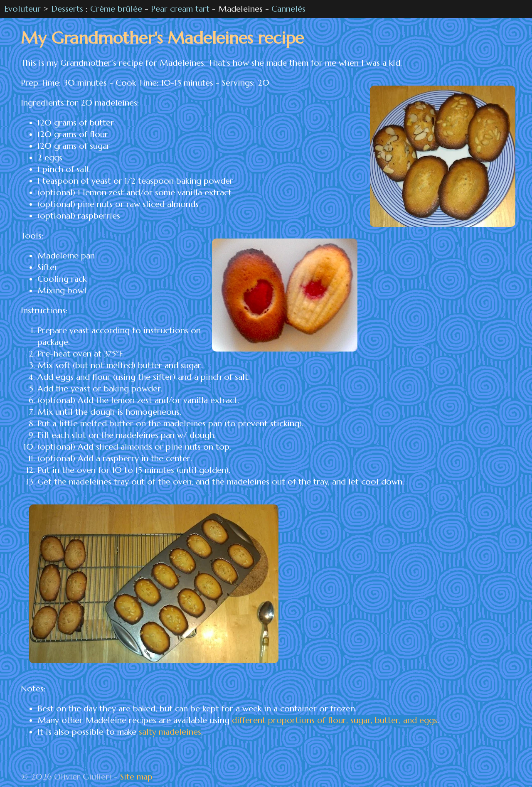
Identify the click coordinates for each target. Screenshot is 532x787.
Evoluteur (22, 9)
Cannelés (288, 9)
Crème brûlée (116, 9)
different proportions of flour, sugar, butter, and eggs (335, 720)
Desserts (67, 9)
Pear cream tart (180, 9)
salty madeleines (170, 732)
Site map (136, 777)
